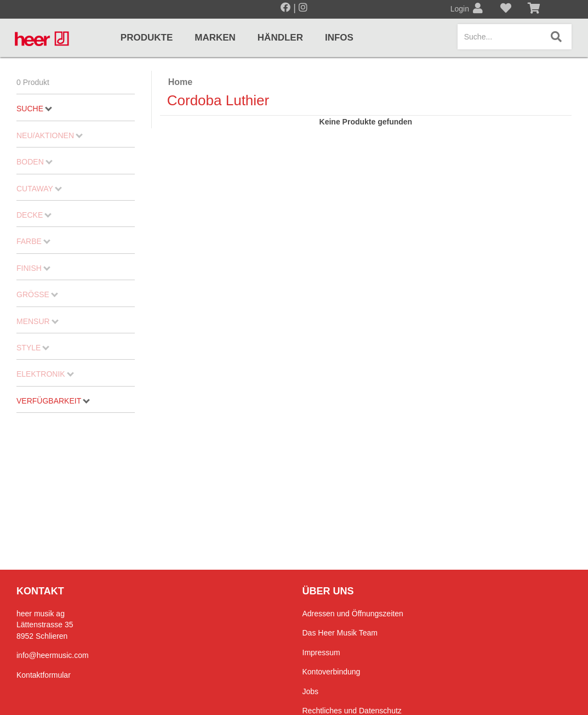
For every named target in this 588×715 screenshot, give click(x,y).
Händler (280, 38)
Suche (34, 109)
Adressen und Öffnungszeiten (353, 614)
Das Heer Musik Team (340, 633)
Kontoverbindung (332, 672)
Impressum (321, 652)
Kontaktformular (44, 675)
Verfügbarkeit (53, 401)
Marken (215, 38)
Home (180, 82)
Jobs (311, 691)
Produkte (147, 38)
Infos (339, 38)
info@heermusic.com (53, 655)
